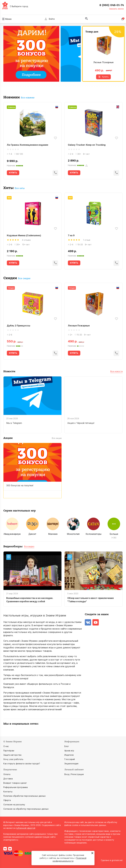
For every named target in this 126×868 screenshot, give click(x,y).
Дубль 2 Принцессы (19, 326)
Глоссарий (70, 759)
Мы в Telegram (14, 423)
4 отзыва (26, 240)
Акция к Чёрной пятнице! (81, 423)
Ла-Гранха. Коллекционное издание (28, 145)
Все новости (117, 371)
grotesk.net (117, 860)
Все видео (29, 546)
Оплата (7, 774)
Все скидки (24, 278)
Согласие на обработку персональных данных (26, 809)
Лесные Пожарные (103, 62)
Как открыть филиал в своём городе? (22, 764)
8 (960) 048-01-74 (112, 5)
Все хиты (20, 188)
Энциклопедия (71, 764)
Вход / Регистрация (74, 774)
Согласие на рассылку (14, 805)
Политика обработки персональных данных (25, 796)
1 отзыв (87, 240)
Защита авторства (12, 755)
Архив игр (69, 751)
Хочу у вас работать (13, 759)
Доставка (8, 779)
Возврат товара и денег (15, 783)
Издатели (69, 755)
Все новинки (28, 98)
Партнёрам (9, 751)
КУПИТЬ (13, 173)
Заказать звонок (116, 9)
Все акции (57, 438)
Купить (103, 77)
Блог (67, 746)
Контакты (8, 792)
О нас (6, 746)
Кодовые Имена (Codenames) (24, 235)
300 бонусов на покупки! (20, 485)
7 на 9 (71, 235)
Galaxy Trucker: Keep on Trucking (87, 145)
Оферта (7, 800)
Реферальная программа (16, 787)
